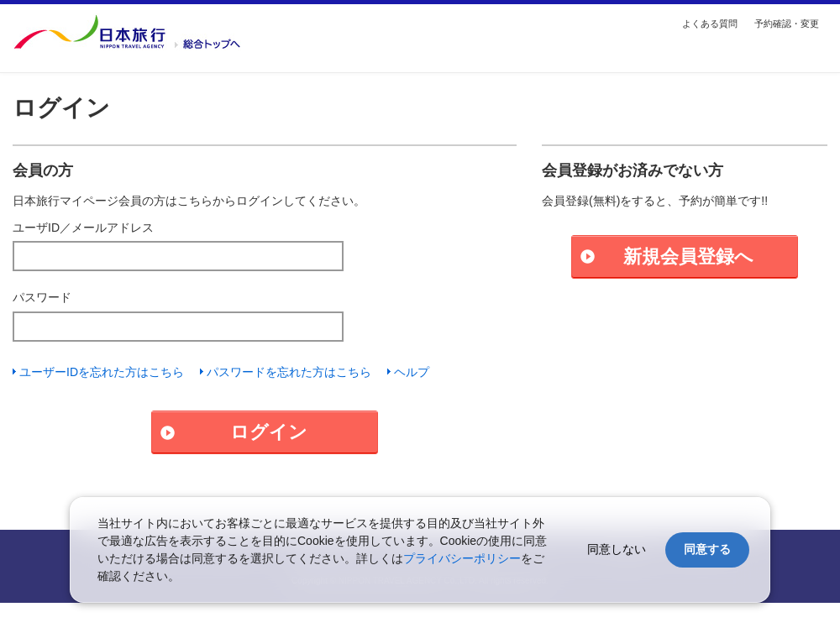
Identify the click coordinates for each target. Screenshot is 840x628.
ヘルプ (412, 372)
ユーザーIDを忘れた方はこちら (102, 372)
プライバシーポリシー (462, 558)
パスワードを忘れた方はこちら (289, 372)
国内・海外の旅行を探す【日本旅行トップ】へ (127, 32)
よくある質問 (710, 24)
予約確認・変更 (787, 24)
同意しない (617, 549)
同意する (707, 549)
